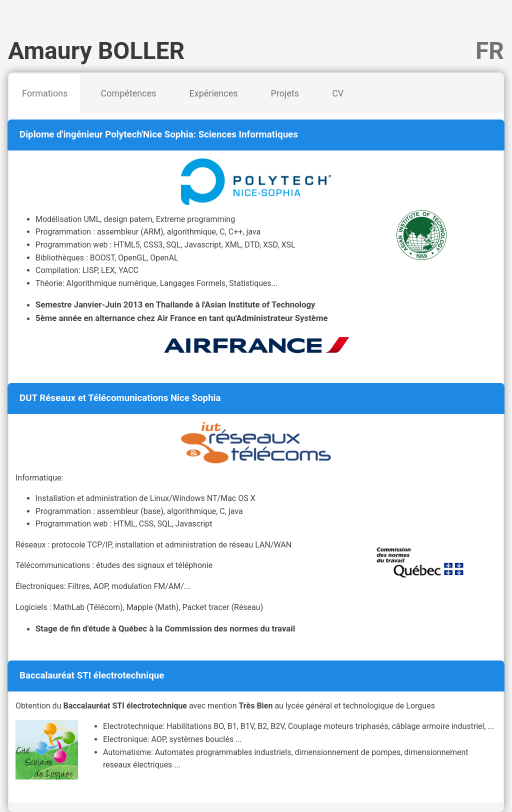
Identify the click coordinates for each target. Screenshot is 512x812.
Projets (285, 93)
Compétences (128, 93)
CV (338, 93)
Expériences (214, 93)
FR (490, 51)
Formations (45, 93)
